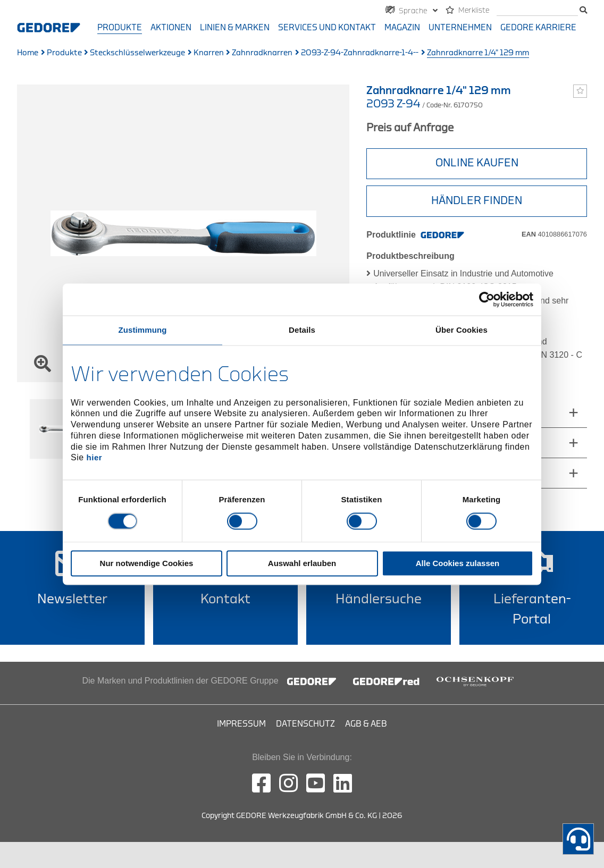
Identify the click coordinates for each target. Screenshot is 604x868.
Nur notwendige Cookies (147, 563)
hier (95, 458)
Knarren (209, 53)
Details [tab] (302, 330)
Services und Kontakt (327, 28)
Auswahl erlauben (302, 563)
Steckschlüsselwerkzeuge (137, 53)
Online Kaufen (477, 163)
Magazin (402, 28)
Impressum (241, 724)
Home (28, 53)
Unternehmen (460, 28)
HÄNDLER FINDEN (477, 201)
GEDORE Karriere (538, 28)
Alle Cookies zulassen (458, 563)
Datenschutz (305, 724)
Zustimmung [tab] (143, 330)
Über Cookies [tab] (462, 330)
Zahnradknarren (262, 53)
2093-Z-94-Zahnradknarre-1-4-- (360, 53)
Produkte (120, 28)
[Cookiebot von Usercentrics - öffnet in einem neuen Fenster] (487, 299)
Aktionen (171, 28)
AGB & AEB (366, 724)
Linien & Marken (235, 28)
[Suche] (537, 11)
